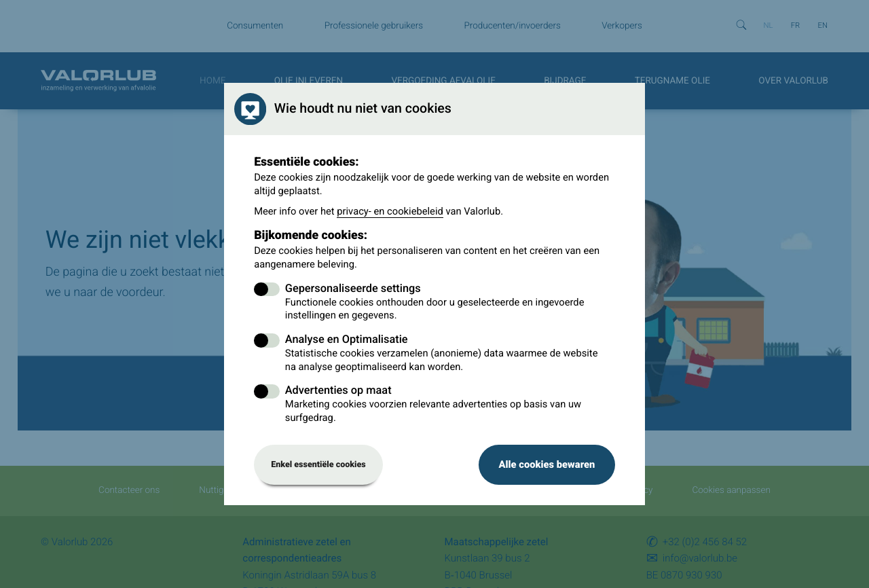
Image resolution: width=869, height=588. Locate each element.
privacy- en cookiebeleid (390, 211)
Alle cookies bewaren (547, 464)
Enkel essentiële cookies (318, 465)
